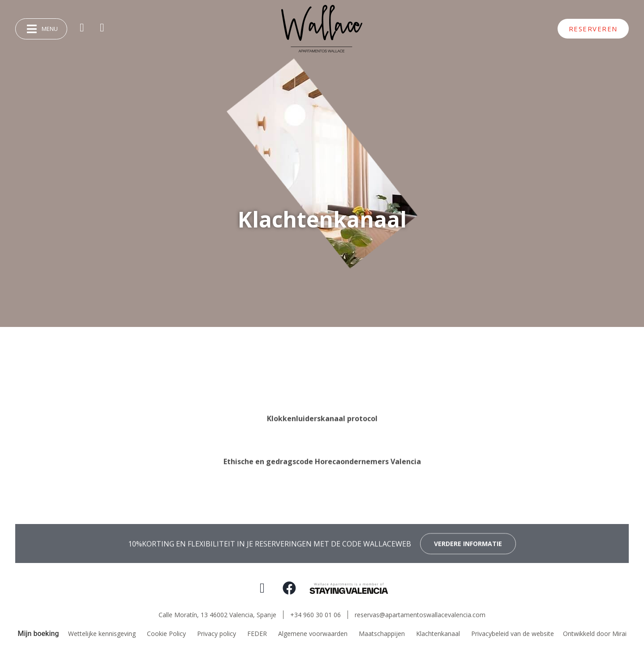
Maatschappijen (382, 634)
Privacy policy (217, 634)
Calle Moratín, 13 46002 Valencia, (217, 615)
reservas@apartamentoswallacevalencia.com (420, 615)
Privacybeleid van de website (513, 634)
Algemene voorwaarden (313, 634)
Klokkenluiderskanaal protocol (322, 455)
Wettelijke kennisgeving (102, 634)
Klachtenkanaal (438, 634)
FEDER (257, 634)
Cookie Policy (166, 634)
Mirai (619, 634)
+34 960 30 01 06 (316, 615)
